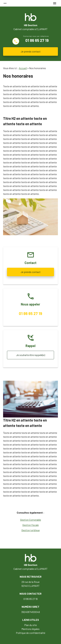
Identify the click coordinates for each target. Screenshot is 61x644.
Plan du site (30, 625)
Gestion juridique (31, 530)
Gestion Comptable (31, 520)
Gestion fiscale (31, 525)
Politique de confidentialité (31, 633)
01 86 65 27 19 (37, 40)
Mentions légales (30, 629)
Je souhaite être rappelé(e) (31, 355)
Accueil (23, 68)
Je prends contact (31, 51)
